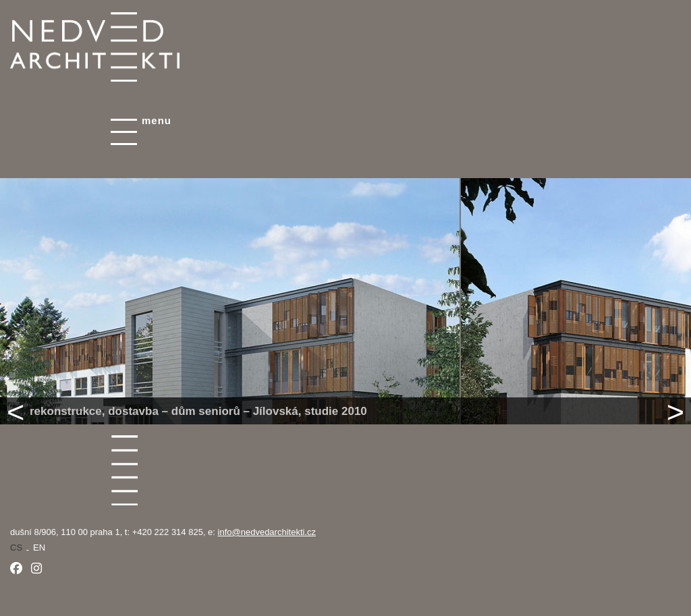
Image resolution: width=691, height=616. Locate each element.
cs (16, 548)
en (39, 548)
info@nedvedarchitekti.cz (267, 532)
